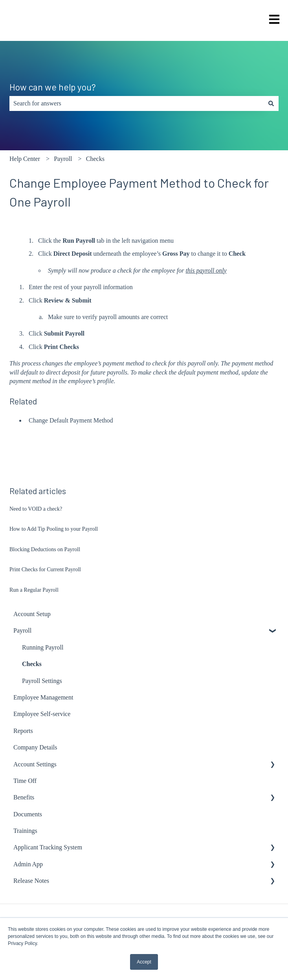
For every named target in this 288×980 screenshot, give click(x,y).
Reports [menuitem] (23, 731)
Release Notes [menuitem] (31, 881)
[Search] (271, 103)
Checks (95, 159)
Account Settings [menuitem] (35, 764)
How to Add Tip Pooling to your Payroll (54, 529)
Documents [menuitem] (28, 814)
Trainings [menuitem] (25, 831)
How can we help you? (53, 87)
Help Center (25, 159)
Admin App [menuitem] (28, 864)
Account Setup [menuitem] (32, 614)
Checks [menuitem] (32, 664)
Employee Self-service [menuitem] (42, 714)
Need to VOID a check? (36, 509)
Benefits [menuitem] (24, 797)
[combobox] (137, 103)
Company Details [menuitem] (35, 747)
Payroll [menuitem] (22, 630)
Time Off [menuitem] (25, 781)
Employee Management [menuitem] (43, 697)
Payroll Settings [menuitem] (42, 681)
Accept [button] (144, 962)
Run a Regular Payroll (34, 590)
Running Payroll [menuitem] (43, 647)
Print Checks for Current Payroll (45, 569)
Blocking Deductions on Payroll (45, 549)
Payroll (63, 159)
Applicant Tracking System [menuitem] (48, 847)
